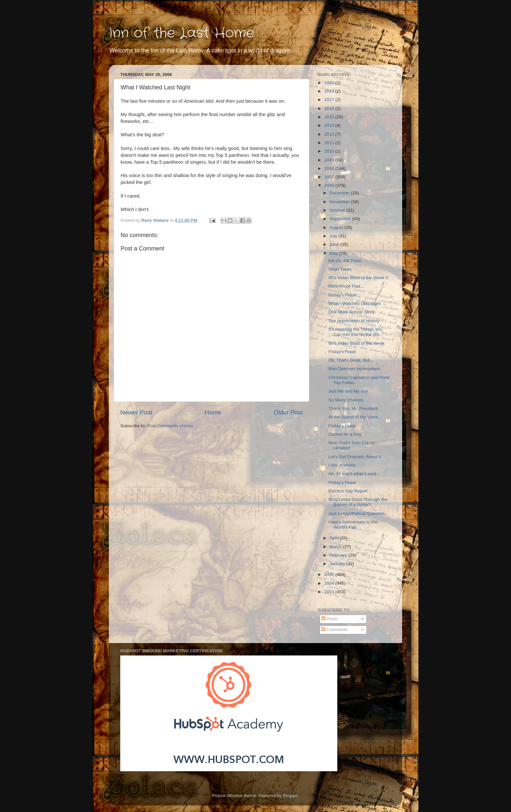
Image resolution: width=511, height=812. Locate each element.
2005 (330, 574)
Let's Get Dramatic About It (355, 457)
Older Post (288, 412)
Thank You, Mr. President (353, 408)
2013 (330, 125)
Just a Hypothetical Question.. (358, 513)
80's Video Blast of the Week (357, 343)
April (335, 538)
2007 (330, 177)
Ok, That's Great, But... (351, 360)
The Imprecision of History (354, 321)
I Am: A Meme (342, 465)
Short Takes (340, 269)
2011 (330, 143)
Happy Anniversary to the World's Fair (353, 525)
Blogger (290, 796)
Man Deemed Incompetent (354, 369)
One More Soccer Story (351, 312)
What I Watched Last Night (355, 303)
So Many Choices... (348, 400)
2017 (330, 100)
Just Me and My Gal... (350, 391)
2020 (330, 83)
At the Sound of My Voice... (355, 417)
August (337, 227)
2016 (330, 108)
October (338, 210)
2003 (330, 592)
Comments (335, 630)
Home (213, 412)
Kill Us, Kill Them (345, 261)
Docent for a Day (345, 434)
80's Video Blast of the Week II (358, 278)
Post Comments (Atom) (170, 426)
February (339, 555)
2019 (330, 91)
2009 (330, 160)
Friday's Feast (342, 295)
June (335, 244)
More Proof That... (346, 286)
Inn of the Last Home (182, 33)
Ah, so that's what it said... (354, 474)
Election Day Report (348, 491)
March (336, 547)
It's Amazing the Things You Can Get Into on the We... (356, 332)
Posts (329, 619)
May (334, 253)
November (340, 202)
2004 (330, 583)
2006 (330, 185)
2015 (330, 117)
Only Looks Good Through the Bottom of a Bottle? (358, 502)
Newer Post (136, 412)
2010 (330, 151)
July (334, 236)
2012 (330, 134)
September (341, 219)
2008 (330, 168)
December (340, 193)
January (338, 564)
